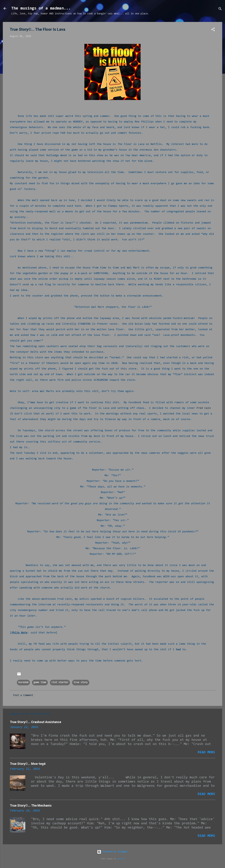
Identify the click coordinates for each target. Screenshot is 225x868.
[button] (213, 30)
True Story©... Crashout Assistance (36, 722)
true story (81, 682)
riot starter (60, 682)
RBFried (121, 859)
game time (40, 682)
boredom (23, 682)
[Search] (220, 10)
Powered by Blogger (112, 852)
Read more (206, 752)
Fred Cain (204, 408)
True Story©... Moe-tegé (28, 764)
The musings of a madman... (41, 8)
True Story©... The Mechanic (31, 805)
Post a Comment (23, 695)
